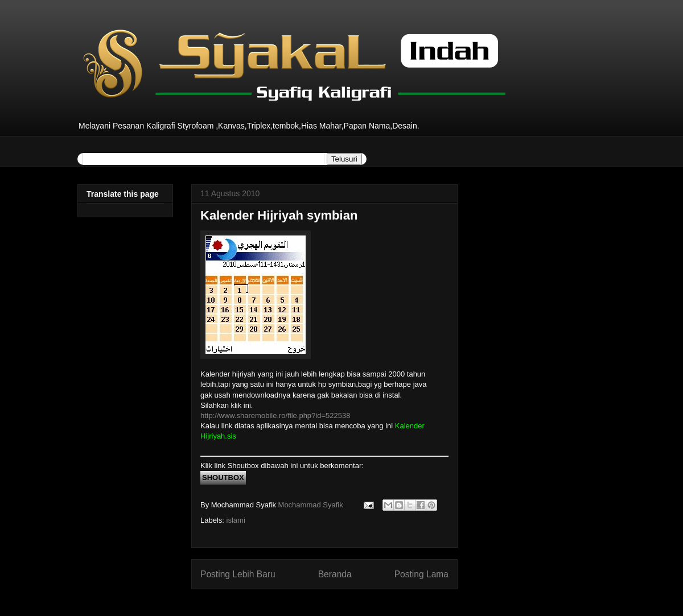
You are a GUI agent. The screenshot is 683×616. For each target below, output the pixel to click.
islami (236, 520)
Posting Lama (421, 574)
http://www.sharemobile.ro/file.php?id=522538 (275, 416)
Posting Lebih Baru (238, 574)
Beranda (335, 574)
